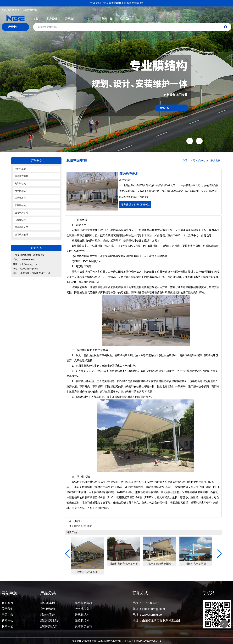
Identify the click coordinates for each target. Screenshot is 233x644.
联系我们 (125, 19)
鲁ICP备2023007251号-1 (148, 641)
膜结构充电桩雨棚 (83, 526)
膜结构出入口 (21, 227)
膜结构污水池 (21, 213)
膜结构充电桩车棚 (161, 572)
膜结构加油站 (21, 234)
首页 (36, 19)
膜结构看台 (20, 198)
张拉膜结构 (20, 220)
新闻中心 (107, 19)
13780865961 (30, 10)
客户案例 (52, 19)
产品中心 (89, 19)
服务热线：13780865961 (135, 205)
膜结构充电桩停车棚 (89, 564)
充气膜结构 (20, 183)
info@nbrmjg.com (11, 10)
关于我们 (70, 19)
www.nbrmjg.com (29, 269)
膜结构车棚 (20, 169)
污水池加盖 (20, 191)
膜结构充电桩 (21, 176)
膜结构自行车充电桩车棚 (197, 564)
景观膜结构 (20, 205)
